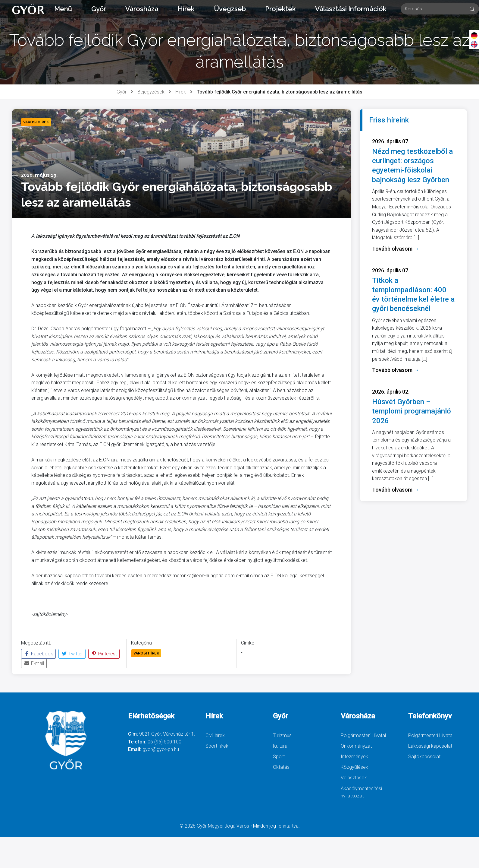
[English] (474, 44)
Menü (63, 9)
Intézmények (354, 757)
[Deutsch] (474, 35)
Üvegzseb (230, 9)
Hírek (186, 9)
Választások (354, 778)
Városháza (142, 9)
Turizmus (282, 735)
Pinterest (104, 654)
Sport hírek (217, 746)
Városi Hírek (146, 653)
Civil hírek (215, 735)
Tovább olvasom (396, 249)
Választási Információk (351, 9)
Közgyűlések (354, 767)
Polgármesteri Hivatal (363, 735)
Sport (279, 757)
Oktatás (281, 767)
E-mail (34, 663)
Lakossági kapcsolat (430, 746)
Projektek (280, 9)
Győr (99, 9)
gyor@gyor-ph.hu (161, 749)
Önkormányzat (356, 746)
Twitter (72, 654)
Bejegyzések (151, 92)
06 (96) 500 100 (164, 742)
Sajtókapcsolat (424, 757)
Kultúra (280, 746)
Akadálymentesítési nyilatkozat (361, 792)
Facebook (38, 654)
